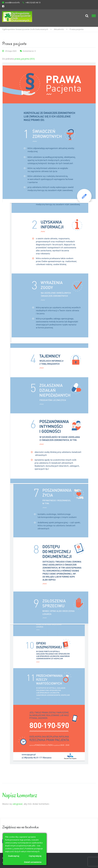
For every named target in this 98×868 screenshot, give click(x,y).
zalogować (18, 804)
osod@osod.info (12, 2)
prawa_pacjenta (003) (25, 59)
